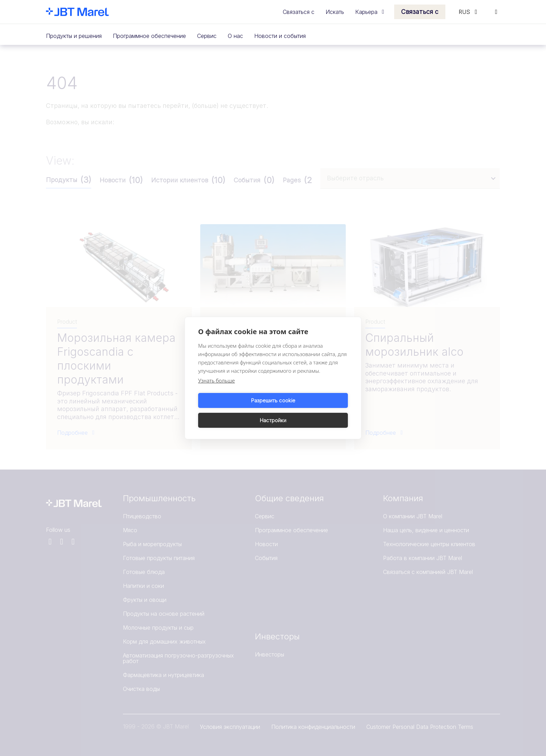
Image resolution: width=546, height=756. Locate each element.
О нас (235, 36)
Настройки (312, 410)
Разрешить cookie (235, 410)
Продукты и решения (74, 36)
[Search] (496, 12)
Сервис (207, 36)
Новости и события (280, 36)
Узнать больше (216, 391)
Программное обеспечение (149, 36)
